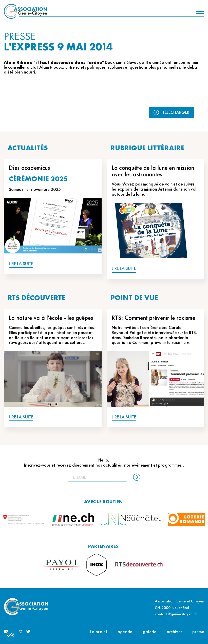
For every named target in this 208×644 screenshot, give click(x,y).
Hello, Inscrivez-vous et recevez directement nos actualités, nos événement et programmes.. (104, 463)
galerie (150, 631)
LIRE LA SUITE (21, 264)
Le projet (99, 631)
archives (174, 631)
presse (198, 631)
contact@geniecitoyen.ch (176, 614)
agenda (125, 631)
